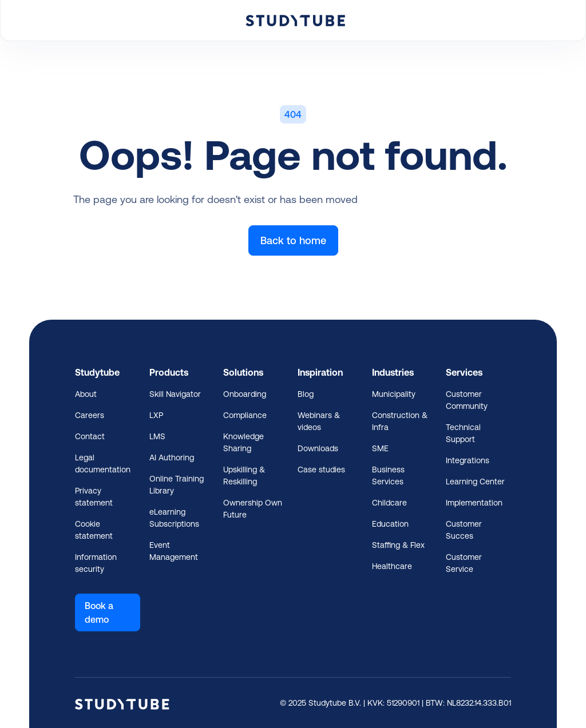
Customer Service (464, 563)
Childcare (389, 503)
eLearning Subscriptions (174, 518)
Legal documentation (103, 464)
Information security (96, 563)
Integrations (468, 460)
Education (390, 524)
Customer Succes (464, 530)
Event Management (174, 551)
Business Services (388, 476)
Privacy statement (94, 497)
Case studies (321, 470)
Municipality (394, 394)
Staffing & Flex (398, 545)
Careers (90, 415)
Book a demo (99, 612)
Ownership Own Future (253, 509)
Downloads (318, 448)
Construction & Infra (400, 421)
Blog (306, 394)
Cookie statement (94, 530)
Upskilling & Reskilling (244, 476)
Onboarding (245, 394)
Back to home (293, 240)
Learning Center (475, 482)
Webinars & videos (319, 421)
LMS (157, 436)
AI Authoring (172, 458)
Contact (90, 436)
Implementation (474, 503)
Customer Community (467, 400)
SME (380, 448)
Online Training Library (177, 485)
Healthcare (392, 566)
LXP (156, 415)
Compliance (245, 415)
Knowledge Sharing (243, 442)
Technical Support (463, 433)
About (86, 394)
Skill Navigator (175, 394)
